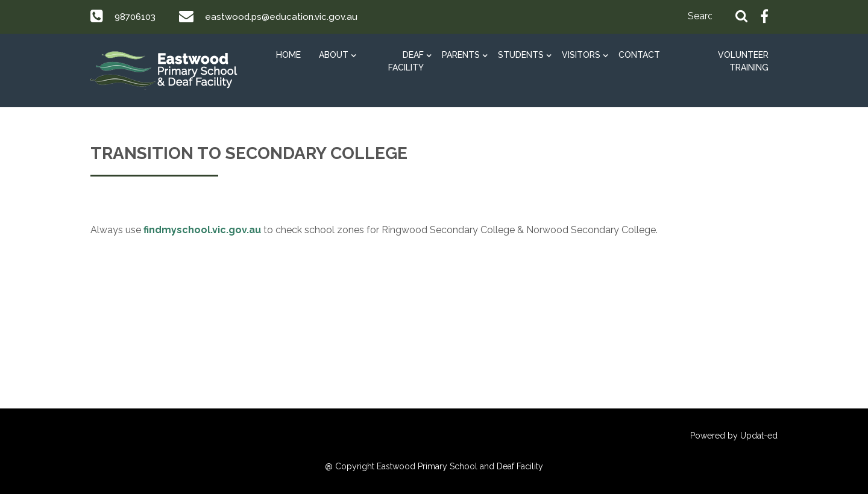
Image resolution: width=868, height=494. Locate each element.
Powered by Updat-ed (734, 436)
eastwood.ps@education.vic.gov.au (287, 17)
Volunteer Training (743, 61)
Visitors (581, 55)
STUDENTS (521, 55)
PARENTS (461, 55)
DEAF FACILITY (406, 61)
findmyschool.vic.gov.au (202, 230)
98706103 (137, 17)
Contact (639, 55)
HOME (288, 55)
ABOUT (334, 55)
